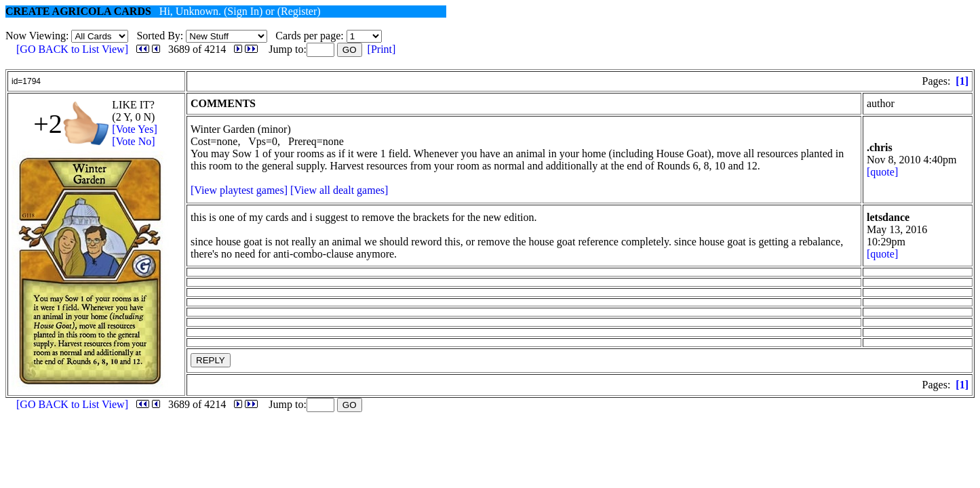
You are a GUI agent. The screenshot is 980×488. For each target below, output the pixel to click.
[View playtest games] (239, 190)
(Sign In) (243, 11)
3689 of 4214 (197, 49)
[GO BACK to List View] (72, 49)
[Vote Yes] (134, 129)
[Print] (382, 49)
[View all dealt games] (339, 190)
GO (350, 50)
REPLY (211, 360)
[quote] (882, 172)
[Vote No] (133, 141)
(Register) (299, 11)
